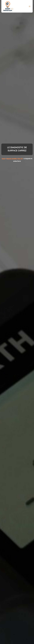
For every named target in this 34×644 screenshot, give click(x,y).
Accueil (3, 159)
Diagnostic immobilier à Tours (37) (15, 159)
